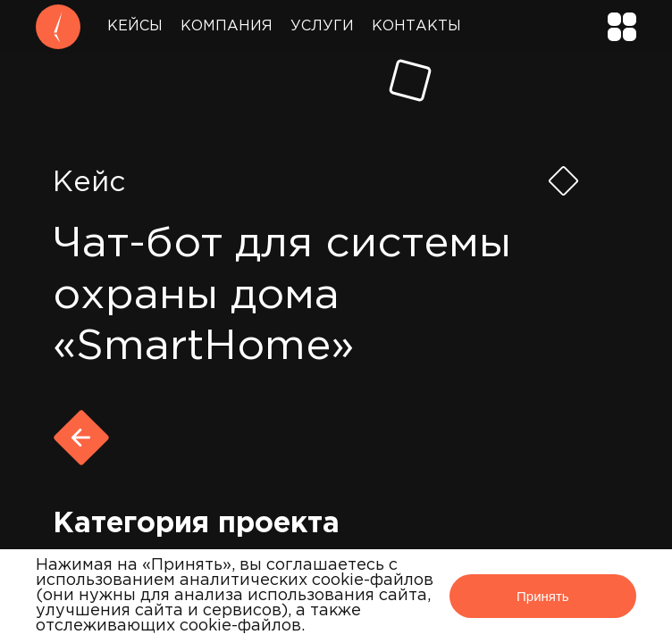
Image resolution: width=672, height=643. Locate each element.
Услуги (322, 26)
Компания (227, 26)
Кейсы (135, 26)
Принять (543, 596)
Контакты (416, 26)
